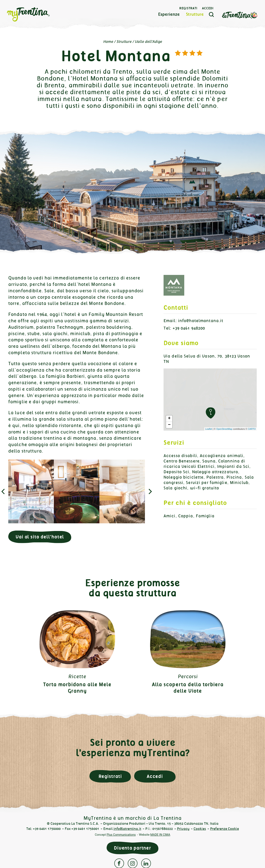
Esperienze (169, 14)
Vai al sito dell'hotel (40, 537)
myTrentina (36, 14)
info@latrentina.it (127, 829)
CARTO (252, 429)
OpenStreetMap (224, 429)
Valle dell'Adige (148, 42)
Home (108, 42)
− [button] (169, 425)
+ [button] (169, 419)
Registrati (188, 8)
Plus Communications (121, 835)
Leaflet (209, 429)
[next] (150, 491)
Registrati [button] (110, 776)
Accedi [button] (155, 776)
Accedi (208, 8)
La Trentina (240, 15)
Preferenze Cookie (225, 829)
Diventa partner (132, 848)
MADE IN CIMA (160, 835)
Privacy (183, 829)
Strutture (195, 14)
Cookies (200, 829)
